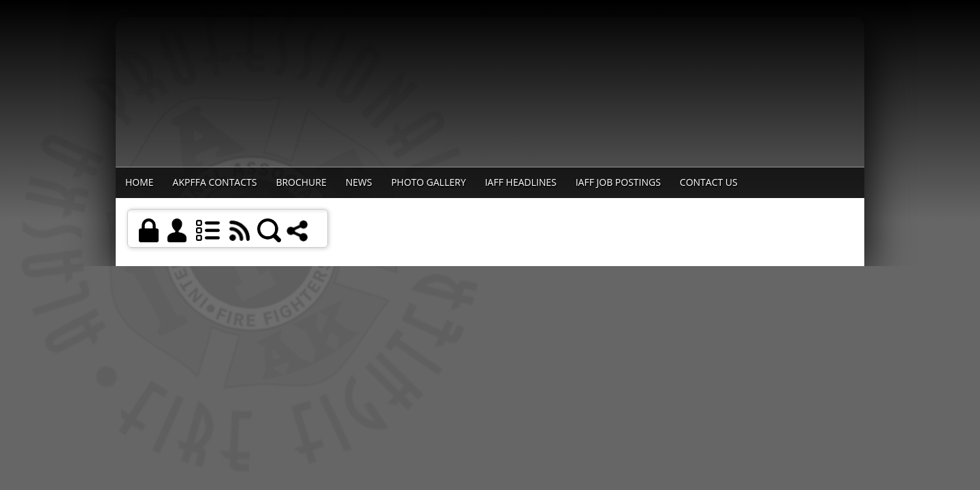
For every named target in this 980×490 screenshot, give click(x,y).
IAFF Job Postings (618, 182)
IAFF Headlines (520, 182)
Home (140, 182)
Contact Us (709, 182)
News (359, 182)
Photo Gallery (429, 182)
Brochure (301, 182)
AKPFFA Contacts (215, 182)
